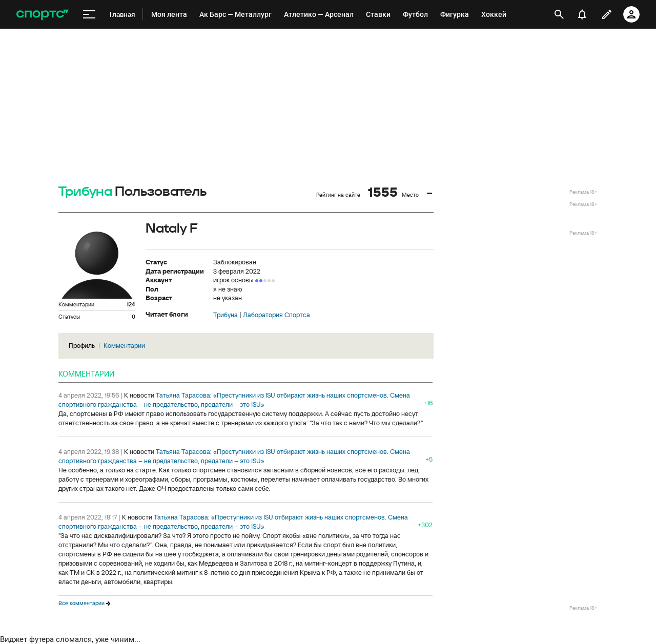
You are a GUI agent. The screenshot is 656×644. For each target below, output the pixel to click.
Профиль (82, 346)
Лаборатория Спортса (276, 315)
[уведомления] (582, 14)
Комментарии (124, 346)
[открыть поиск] (559, 14)
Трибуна (85, 192)
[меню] (89, 15)
